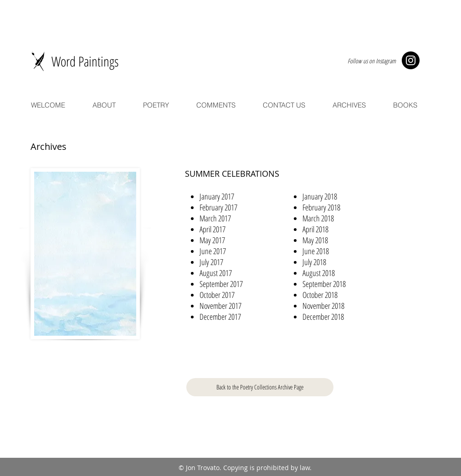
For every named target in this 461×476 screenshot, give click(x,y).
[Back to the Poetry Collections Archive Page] (260, 387)
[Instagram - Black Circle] (411, 60)
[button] (217, 196)
